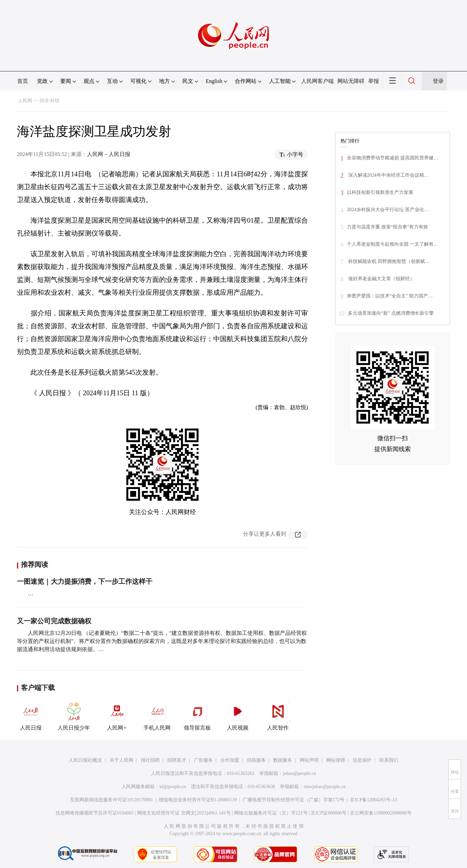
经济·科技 (50, 101)
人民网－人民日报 (109, 154)
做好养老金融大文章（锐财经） (381, 279)
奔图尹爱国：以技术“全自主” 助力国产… (390, 296)
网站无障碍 (351, 81)
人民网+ (117, 715)
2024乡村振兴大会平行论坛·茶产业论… (388, 210)
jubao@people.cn (299, 773)
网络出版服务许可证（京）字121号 (271, 813)
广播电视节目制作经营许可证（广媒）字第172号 (294, 800)
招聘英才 (177, 760)
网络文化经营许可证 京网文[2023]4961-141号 (184, 813)
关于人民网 (121, 760)
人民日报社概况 (85, 760)
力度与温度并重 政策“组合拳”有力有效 (387, 227)
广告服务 (203, 760)
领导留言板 (197, 715)
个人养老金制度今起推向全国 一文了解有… (393, 244)
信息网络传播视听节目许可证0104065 (95, 813)
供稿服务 (256, 760)
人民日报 (31, 715)
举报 (374, 81)
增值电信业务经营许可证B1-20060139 (198, 800)
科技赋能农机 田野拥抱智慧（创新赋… (388, 261)
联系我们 (389, 760)
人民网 (25, 101)
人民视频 (238, 715)
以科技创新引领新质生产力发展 (380, 192)
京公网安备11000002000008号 (381, 813)
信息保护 (362, 760)
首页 (23, 81)
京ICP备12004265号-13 (373, 800)
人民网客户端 (317, 81)
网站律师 (336, 760)
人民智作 (278, 715)
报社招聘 (150, 760)
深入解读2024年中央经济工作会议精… (388, 175)
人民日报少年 (74, 715)
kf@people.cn (173, 787)
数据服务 (283, 760)
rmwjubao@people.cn (325, 787)
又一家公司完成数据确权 (54, 621)
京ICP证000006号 (329, 813)
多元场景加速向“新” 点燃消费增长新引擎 (391, 313)
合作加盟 (230, 760)
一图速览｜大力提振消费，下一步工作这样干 (85, 581)
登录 (438, 81)
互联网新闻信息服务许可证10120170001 (112, 800)
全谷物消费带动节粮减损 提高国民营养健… (393, 158)
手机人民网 (157, 715)
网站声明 (309, 760)
